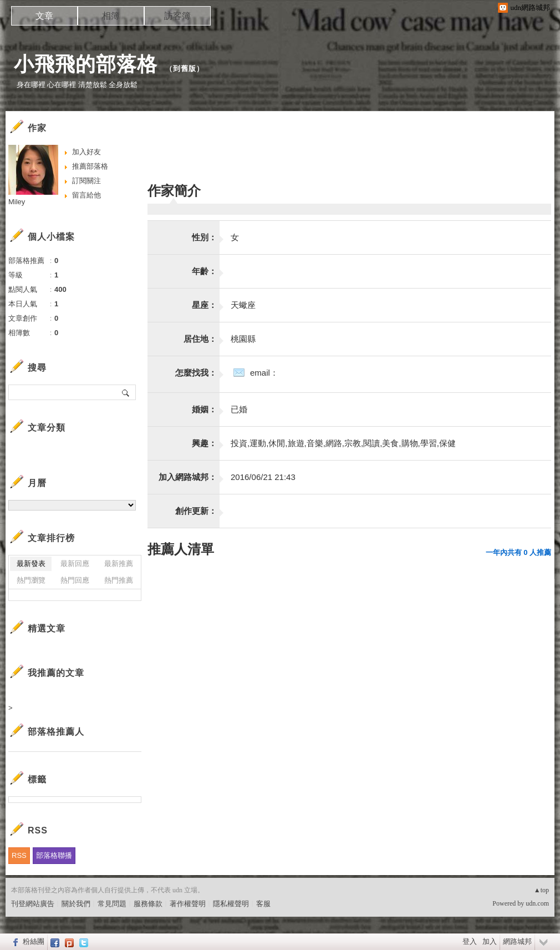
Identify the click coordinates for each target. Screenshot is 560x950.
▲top (541, 890)
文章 (44, 16)
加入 (490, 941)
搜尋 (126, 392)
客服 (263, 904)
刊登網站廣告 (33, 904)
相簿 (111, 16)
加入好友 (86, 152)
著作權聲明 (188, 904)
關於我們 (76, 904)
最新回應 (75, 564)
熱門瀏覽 (31, 580)
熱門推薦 (119, 580)
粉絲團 (34, 941)
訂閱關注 (86, 181)
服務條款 (148, 904)
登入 (470, 941)
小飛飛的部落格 (86, 64)
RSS (19, 855)
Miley (17, 202)
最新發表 (31, 564)
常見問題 (112, 904)
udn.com (537, 903)
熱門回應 (75, 580)
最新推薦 (119, 564)
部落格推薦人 (56, 732)
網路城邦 (517, 941)
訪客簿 (177, 16)
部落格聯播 (54, 855)
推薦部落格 (90, 166)
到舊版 (185, 69)
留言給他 (86, 195)
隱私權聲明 (231, 904)
